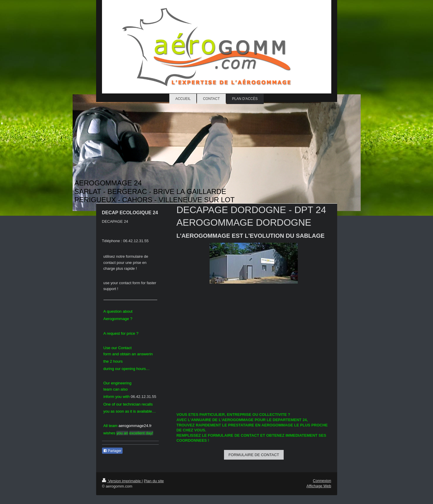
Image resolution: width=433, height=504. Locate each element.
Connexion (322, 481)
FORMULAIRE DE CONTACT (254, 455)
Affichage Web (319, 486)
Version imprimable (122, 481)
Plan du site (154, 481)
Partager (112, 451)
